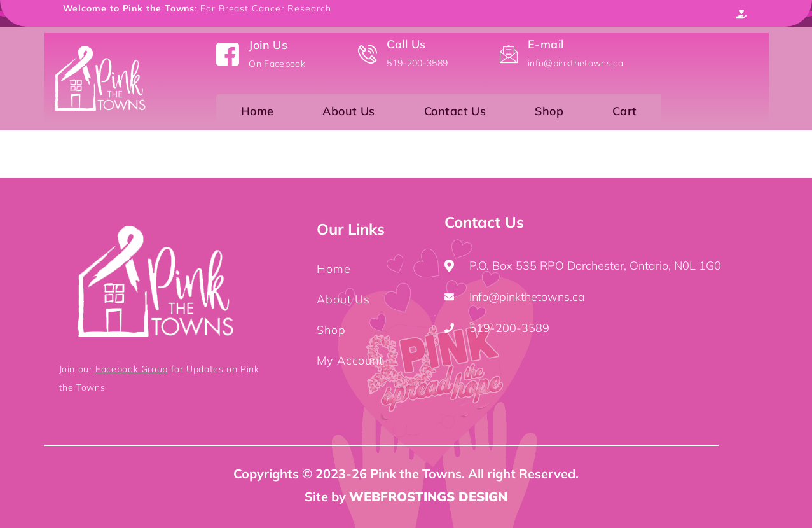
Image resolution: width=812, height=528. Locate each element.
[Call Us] (368, 54)
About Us (349, 114)
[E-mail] (509, 54)
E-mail (546, 44)
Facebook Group (132, 369)
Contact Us (455, 114)
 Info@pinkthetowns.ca (515, 297)
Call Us (406, 44)
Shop (549, 114)
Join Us (268, 45)
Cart (625, 114)
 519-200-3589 (497, 328)
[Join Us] (228, 54)
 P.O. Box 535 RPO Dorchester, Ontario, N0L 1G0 (583, 266)
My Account (350, 360)
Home (258, 114)
